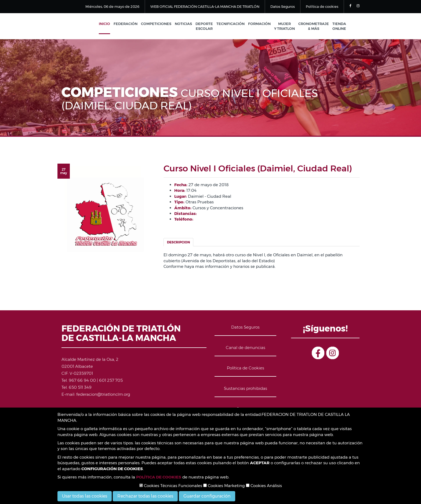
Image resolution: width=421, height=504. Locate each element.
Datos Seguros (283, 6)
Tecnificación (231, 24)
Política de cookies (322, 6)
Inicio (104, 24)
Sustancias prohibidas (246, 388)
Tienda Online (339, 26)
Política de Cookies (246, 368)
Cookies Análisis (264, 486)
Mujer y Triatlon (284, 26)
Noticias (183, 24)
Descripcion (178, 242)
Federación (126, 24)
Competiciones (156, 24)
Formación (259, 24)
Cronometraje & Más (314, 26)
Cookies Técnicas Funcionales (171, 486)
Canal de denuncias (246, 348)
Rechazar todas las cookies (145, 496)
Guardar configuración (207, 496)
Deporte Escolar (204, 26)
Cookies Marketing (224, 486)
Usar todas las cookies (85, 496)
